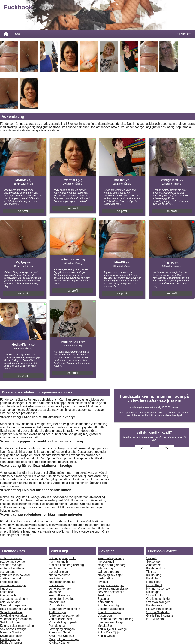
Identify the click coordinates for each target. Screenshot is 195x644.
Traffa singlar (57, 612)
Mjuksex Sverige (11, 632)
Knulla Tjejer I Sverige (112, 629)
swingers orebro (108, 572)
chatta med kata (59, 575)
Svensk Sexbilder (158, 612)
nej (166, 447)
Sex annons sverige (13, 629)
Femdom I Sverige (61, 632)
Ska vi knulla (155, 595)
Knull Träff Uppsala (61, 636)
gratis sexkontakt (11, 578)
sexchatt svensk (59, 595)
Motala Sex (105, 626)
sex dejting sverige (12, 562)
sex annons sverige (13, 585)
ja (142, 447)
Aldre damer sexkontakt (64, 616)
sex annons (8, 572)
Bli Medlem (184, 34)
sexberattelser (107, 578)
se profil (23, 211)
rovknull (103, 582)
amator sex (56, 585)
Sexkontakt (154, 562)
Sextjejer (103, 599)
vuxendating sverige (111, 558)
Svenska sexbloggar (111, 622)
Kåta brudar (105, 602)
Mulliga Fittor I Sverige (64, 639)
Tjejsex (151, 572)
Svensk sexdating (12, 612)
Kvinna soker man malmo (17, 626)
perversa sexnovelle (111, 592)
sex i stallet (56, 578)
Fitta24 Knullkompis (159, 609)
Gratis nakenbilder (158, 599)
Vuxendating (57, 605)
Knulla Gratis (106, 636)
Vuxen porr (105, 616)
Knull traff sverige (109, 612)
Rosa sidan (154, 582)
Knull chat (153, 578)
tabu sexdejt (106, 568)
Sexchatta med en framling (115, 619)
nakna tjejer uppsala (62, 558)
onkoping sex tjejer (110, 575)
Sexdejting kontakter (14, 616)
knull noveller (9, 595)
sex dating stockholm (14, 599)
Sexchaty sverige (109, 605)
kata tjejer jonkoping (62, 582)
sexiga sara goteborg (111, 565)
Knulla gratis (154, 605)
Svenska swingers (158, 602)
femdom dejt (57, 602)
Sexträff (151, 558)
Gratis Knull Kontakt (159, 616)
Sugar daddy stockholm (64, 609)
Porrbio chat (57, 626)
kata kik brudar (10, 602)
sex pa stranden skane (113, 589)
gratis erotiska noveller (15, 575)
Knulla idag (154, 575)
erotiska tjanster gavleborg (66, 565)
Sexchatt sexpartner (13, 605)
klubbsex (6, 589)
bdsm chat (7, 592)
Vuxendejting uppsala (63, 622)
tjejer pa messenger (111, 585)
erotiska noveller (11, 558)
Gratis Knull (154, 585)
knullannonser (58, 568)
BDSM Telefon (156, 619)
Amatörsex (153, 565)
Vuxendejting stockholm (16, 619)
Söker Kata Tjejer (109, 632)
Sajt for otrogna (10, 622)
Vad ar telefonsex (60, 619)
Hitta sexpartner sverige (16, 609)
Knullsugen (154, 592)
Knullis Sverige (10, 639)
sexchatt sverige (11, 565)
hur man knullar (59, 562)
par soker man (58, 572)
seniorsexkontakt (60, 589)
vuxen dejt (56, 592)
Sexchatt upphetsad (111, 609)
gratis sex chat (10, 582)
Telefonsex (105, 595)
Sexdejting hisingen (62, 629)
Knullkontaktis (156, 568)
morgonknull (106, 562)
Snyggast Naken (11, 636)
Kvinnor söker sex (158, 589)
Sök (18, 34)
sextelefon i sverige (62, 599)
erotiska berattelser (13, 568)
